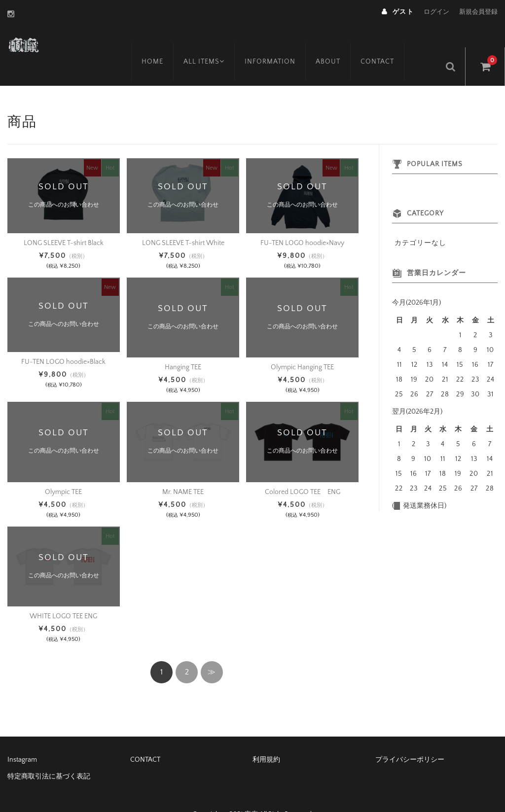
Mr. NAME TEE (183, 469)
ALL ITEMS (216, 43)
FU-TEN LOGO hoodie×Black (63, 339)
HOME (163, 43)
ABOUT (342, 43)
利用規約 (266, 737)
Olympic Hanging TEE (302, 345)
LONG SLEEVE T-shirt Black (64, 220)
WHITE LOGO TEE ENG (63, 594)
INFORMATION (284, 43)
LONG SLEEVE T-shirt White (183, 220)
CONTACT (392, 43)
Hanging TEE (183, 345)
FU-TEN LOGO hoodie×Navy (302, 220)
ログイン (436, 12)
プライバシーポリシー (410, 737)
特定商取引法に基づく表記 (49, 754)
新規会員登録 (478, 12)
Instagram (22, 737)
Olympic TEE (63, 469)
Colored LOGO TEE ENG (303, 469)
